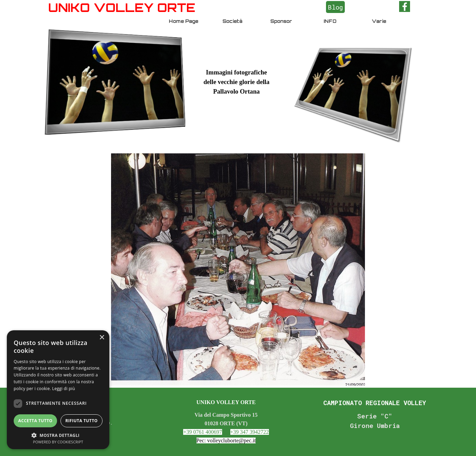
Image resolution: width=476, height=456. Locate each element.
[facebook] (405, 6)
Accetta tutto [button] (35, 421)
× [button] (102, 338)
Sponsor (281, 21)
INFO (330, 21)
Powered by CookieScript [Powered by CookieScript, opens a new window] (58, 442)
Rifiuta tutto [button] (81, 421)
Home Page (183, 21)
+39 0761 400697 (202, 432)
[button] (58, 435)
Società (232, 21)
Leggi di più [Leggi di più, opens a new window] (64, 389)
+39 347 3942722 (250, 432)
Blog (335, 7)
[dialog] (58, 390)
